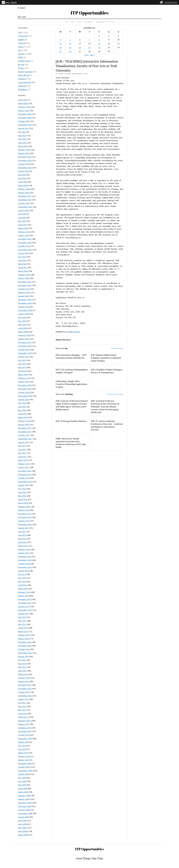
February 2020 (24, 335)
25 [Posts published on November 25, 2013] (61, 51)
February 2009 (24, 796)
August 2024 (23, 171)
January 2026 (24, 110)
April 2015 (23, 542)
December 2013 (25, 599)
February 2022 (24, 275)
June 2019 (22, 364)
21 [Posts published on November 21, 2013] (89, 47)
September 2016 (25, 482)
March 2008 (23, 835)
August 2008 (23, 817)
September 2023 (25, 207)
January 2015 (24, 553)
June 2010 (22, 749)
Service (21, 68)
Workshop (22, 89)
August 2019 (23, 357)
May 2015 (22, 539)
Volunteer (22, 86)
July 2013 (22, 617)
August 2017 (23, 442)
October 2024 (24, 164)
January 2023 (24, 235)
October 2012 (24, 649)
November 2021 (25, 285)
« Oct (86, 55)
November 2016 (25, 474)
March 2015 (23, 546)
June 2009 (22, 781)
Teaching (22, 79)
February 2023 (24, 232)
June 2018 (22, 407)
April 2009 (23, 788)
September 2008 (25, 813)
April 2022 (23, 267)
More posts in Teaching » (115, 394)
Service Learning (25, 72)
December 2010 (25, 728)
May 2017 (22, 453)
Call (72, 22)
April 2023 (23, 225)
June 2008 (22, 824)
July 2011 (22, 703)
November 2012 (25, 646)
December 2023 (25, 196)
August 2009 (23, 774)
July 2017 (22, 446)
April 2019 (23, 371)
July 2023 (22, 214)
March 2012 (23, 674)
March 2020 (23, 332)
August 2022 (23, 253)
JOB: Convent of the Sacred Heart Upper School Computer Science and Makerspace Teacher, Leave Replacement (72, 405)
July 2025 (22, 132)
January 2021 (24, 296)
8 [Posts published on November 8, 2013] (99, 40)
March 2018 (23, 417)
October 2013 (24, 606)
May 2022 (22, 264)
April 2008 (23, 831)
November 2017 (25, 432)
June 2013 (22, 621)
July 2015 (22, 532)
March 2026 (23, 103)
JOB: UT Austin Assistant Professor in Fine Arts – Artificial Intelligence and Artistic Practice (107, 425)
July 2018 (22, 403)
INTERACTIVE (171, 3)
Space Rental (24, 75)
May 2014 (22, 581)
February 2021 (24, 292)
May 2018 (22, 410)
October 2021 (24, 289)
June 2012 (22, 664)
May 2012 (22, 667)
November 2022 (25, 243)
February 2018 (24, 421)
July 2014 (22, 574)
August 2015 (23, 528)
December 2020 (25, 300)
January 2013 (24, 639)
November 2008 (25, 806)
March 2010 (23, 753)
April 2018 (23, 414)
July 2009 (22, 778)
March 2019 (23, 375)
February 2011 (24, 721)
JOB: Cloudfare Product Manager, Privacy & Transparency (107, 371)
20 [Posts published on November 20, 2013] (80, 47)
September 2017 (25, 439)
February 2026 (24, 107)
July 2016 (22, 489)
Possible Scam (24, 61)
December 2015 (25, 514)
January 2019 (24, 382)
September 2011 (25, 696)
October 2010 (24, 735)
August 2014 (23, 571)
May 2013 (22, 624)
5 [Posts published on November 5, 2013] (70, 40)
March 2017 (23, 460)
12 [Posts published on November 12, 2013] (70, 44)
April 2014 (23, 585)
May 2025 (22, 139)
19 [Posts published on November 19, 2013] (70, 47)
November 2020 (25, 303)
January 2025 (24, 153)
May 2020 (22, 325)
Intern (79, 22)
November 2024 (25, 160)
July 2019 (22, 360)
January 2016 (24, 510)
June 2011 (22, 706)
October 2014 (24, 564)
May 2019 (22, 367)
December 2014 (25, 557)
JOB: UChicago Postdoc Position (71, 421)
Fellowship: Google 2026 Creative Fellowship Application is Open (71, 384)
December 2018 (25, 385)
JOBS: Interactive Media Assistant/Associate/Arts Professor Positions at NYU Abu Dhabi (71, 443)
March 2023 (23, 228)
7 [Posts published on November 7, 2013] (89, 40)
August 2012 (23, 656)
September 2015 (25, 524)
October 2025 (24, 121)
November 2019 (25, 346)
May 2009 (22, 785)
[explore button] (162, 2)
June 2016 (22, 492)
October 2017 (24, 435)
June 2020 (22, 321)
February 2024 (24, 189)
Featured (22, 43)
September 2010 (25, 738)
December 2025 (25, 114)
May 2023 (22, 221)
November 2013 (25, 603)
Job (67, 22)
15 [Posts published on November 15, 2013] (99, 44)
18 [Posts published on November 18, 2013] (61, 47)
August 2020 (23, 314)
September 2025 (25, 125)
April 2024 (23, 182)
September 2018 (25, 396)
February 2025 (24, 150)
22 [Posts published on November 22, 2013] (99, 47)
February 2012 (24, 678)
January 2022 (24, 278)
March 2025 (23, 146)
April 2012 (23, 671)
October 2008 (24, 810)
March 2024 (23, 185)
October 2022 (24, 246)
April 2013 (23, 628)
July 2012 (22, 660)
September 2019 (25, 353)
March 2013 (23, 631)
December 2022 (25, 239)
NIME (20, 57)
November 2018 (25, 389)
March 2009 (23, 792)
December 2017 (25, 428)
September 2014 (25, 567)
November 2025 (25, 118)
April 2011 (23, 714)
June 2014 (22, 578)
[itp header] (89, 2)
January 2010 (24, 760)
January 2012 (24, 681)
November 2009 (25, 763)
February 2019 (24, 378)
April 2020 (23, 328)
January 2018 (24, 424)
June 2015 (22, 535)
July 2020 (22, 317)
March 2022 (23, 271)
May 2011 (22, 710)
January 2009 (24, 799)
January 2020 (24, 339)
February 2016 (24, 507)
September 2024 (25, 168)
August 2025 (23, 128)
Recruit (21, 64)
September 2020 (25, 310)
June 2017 (22, 449)
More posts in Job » (117, 348)
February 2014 (24, 592)
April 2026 (23, 100)
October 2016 (24, 478)
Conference (23, 36)
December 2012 (25, 642)
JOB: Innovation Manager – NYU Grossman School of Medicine (71, 356)
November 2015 (25, 517)
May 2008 (22, 828)
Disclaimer (89, 22)
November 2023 (25, 200)
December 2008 (25, 803)
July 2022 (22, 257)
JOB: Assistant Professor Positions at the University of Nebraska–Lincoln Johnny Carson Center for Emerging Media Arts (105, 407)
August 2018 (23, 400)
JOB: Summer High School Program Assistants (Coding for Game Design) (106, 358)
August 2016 (23, 485)
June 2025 (22, 135)
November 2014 (25, 560)
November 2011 (25, 689)
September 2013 (25, 610)
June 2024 (22, 175)
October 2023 (24, 203)
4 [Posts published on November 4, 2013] (61, 40)
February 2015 (24, 549)
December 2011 (25, 685)
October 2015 (24, 521)
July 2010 (22, 746)
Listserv (21, 54)
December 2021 (25, 282)
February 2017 (24, 464)
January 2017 (24, 467)
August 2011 (23, 699)
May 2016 (22, 496)
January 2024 (24, 193)
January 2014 (24, 596)
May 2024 (22, 178)
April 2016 (23, 499)
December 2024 (25, 157)
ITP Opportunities (90, 13)
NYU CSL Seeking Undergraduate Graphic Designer (72, 371)
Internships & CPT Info (105, 22)
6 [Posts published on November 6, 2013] (80, 40)
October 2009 (24, 767)
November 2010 (25, 731)
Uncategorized (24, 82)
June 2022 (22, 260)
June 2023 (22, 218)
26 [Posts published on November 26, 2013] (70, 51)
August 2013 (23, 614)
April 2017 (23, 457)
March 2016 (23, 503)
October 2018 (24, 392)
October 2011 (24, 692)
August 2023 (23, 210)
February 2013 (24, 635)
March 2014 (23, 589)
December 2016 (25, 471)
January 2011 (24, 724)
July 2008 (22, 821)
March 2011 (23, 717)
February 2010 (24, 756)
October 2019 (24, 350)
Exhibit (21, 39)
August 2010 (23, 742)
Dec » (92, 55)
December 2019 (25, 342)
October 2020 (24, 307)
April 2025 (23, 143)
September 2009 (25, 771)
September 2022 (25, 250)
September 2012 (25, 653)
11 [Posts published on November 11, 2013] (61, 44)
